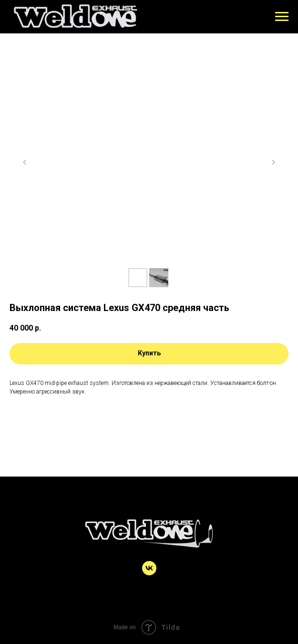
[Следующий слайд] (273, 162)
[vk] (149, 573)
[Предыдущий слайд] (25, 162)
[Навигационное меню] (282, 17)
